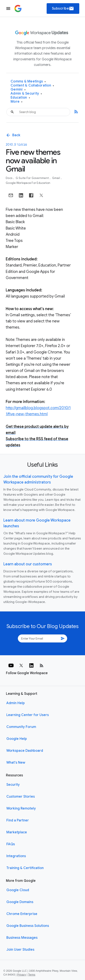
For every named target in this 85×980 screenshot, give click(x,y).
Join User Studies (20, 950)
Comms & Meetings (28, 82)
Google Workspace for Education (28, 183)
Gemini (18, 90)
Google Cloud (18, 890)
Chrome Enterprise (22, 914)
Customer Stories (21, 797)
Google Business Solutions (28, 926)
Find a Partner (18, 820)
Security (13, 785)
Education (20, 98)
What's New (16, 763)
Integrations (16, 856)
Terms (32, 975)
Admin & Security (26, 94)
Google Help (17, 739)
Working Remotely (21, 808)
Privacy (22, 975)
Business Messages (22, 938)
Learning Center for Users (28, 715)
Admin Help (16, 703)
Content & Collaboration (32, 86)
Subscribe (63, 9)
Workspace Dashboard (25, 751)
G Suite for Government (33, 178)
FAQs (11, 844)
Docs (9, 178)
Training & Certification (25, 868)
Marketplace (17, 832)
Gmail (56, 178)
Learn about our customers (28, 564)
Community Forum (21, 727)
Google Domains (20, 902)
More (17, 102)
